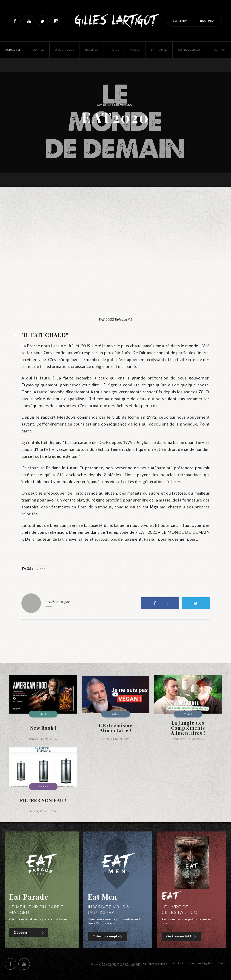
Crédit (222, 963)
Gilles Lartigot (115, 21)
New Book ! (43, 728)
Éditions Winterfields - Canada (120, 964)
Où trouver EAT (182, 936)
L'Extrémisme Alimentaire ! (116, 728)
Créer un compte (108, 936)
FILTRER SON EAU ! (43, 800)
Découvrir (29, 933)
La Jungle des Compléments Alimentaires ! (188, 728)
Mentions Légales (201, 963)
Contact (178, 963)
